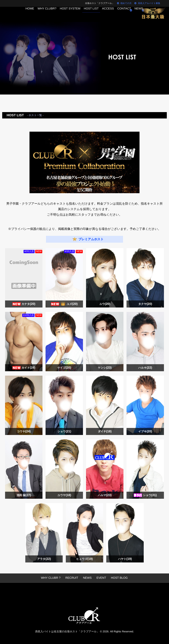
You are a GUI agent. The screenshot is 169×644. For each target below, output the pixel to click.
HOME (23, 14)
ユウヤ (64, 495)
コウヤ (24, 432)
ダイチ (105, 432)
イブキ (145, 432)
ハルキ (145, 368)
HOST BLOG (117, 578)
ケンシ (105, 368)
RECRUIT (72, 578)
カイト (28, 368)
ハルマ (105, 495)
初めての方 (124, 3)
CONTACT (129, 14)
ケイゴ (64, 368)
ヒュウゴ (84, 559)
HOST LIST (91, 14)
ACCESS (110, 14)
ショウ (64, 432)
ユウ (105, 304)
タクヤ (145, 304)
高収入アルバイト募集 (147, 3)
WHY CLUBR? (42, 14)
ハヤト (125, 559)
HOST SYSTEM (67, 14)
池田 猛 (24, 495)
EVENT (100, 578)
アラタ (44, 559)
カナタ (28, 304)
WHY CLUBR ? (53, 578)
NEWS (87, 578)
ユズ (72, 304)
